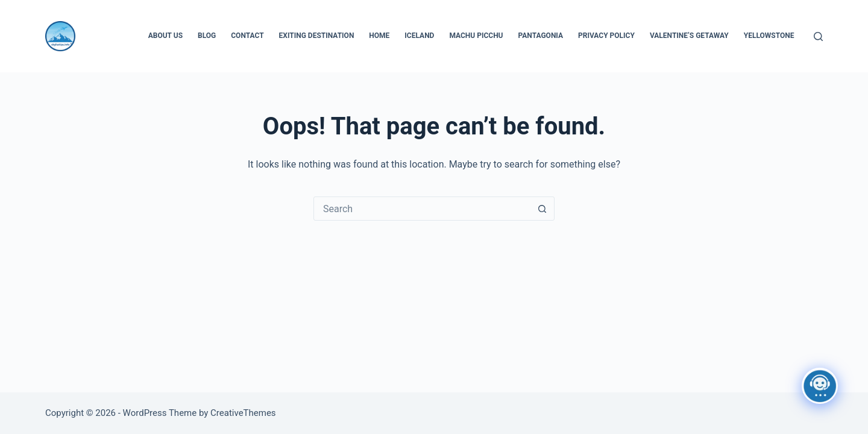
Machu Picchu (476, 36)
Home (379, 36)
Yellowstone (769, 36)
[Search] (818, 36)
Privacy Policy (606, 36)
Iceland (419, 36)
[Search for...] (422, 209)
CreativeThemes (243, 413)
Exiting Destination (317, 36)
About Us (165, 36)
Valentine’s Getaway (689, 36)
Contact (247, 36)
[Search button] (542, 209)
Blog (207, 36)
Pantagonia (541, 36)
